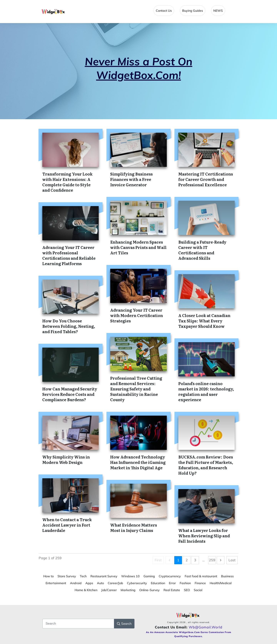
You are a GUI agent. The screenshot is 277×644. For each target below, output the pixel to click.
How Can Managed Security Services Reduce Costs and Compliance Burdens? (70, 394)
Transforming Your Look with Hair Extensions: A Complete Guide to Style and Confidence (67, 182)
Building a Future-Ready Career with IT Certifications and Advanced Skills (202, 250)
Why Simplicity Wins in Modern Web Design (66, 459)
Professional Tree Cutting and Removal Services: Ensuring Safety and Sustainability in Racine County (136, 389)
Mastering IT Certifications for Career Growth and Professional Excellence (206, 179)
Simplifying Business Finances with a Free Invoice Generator (131, 179)
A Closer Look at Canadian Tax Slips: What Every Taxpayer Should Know (204, 321)
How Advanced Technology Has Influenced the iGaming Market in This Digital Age (138, 462)
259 (212, 560)
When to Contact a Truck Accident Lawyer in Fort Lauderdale (67, 525)
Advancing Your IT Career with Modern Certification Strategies (137, 315)
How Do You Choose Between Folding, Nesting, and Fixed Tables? (69, 326)
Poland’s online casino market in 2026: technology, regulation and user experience (206, 391)
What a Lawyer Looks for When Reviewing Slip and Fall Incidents (204, 536)
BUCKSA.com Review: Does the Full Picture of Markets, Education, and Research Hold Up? (206, 465)
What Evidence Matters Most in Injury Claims (134, 528)
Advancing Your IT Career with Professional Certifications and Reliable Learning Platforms (69, 255)
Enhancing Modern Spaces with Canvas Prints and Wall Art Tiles (138, 247)
